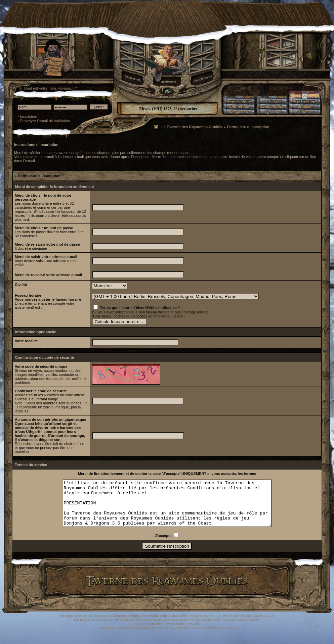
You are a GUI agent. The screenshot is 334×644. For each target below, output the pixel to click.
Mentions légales (248, 629)
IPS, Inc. (194, 633)
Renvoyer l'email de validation (45, 121)
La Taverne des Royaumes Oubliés (192, 127)
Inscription (29, 116)
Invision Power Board (167, 633)
